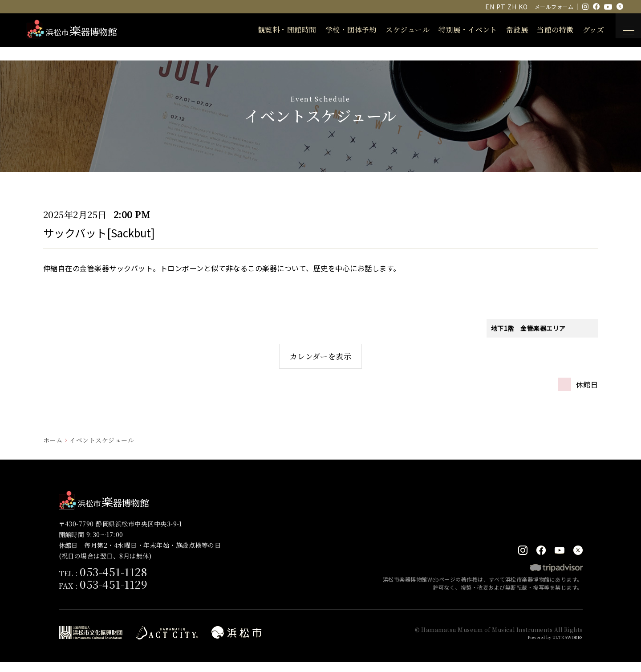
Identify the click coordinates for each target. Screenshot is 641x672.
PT (501, 7)
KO (523, 7)
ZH (512, 7)
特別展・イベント (459, 30)
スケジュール (399, 30)
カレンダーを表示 (321, 360)
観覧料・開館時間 (278, 30)
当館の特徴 (546, 30)
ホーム (53, 449)
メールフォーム (554, 6)
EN (490, 7)
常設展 (508, 30)
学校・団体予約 (342, 30)
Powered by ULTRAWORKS (549, 647)
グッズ (584, 30)
